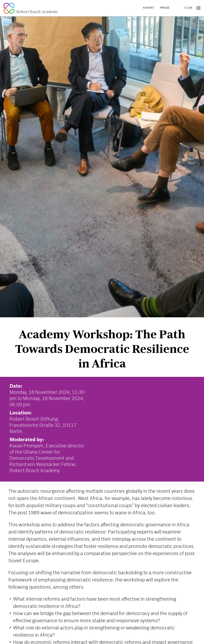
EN (191, 8)
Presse (165, 8)
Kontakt (149, 8)
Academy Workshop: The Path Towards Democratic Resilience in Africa (102, 349)
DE (185, 8)
